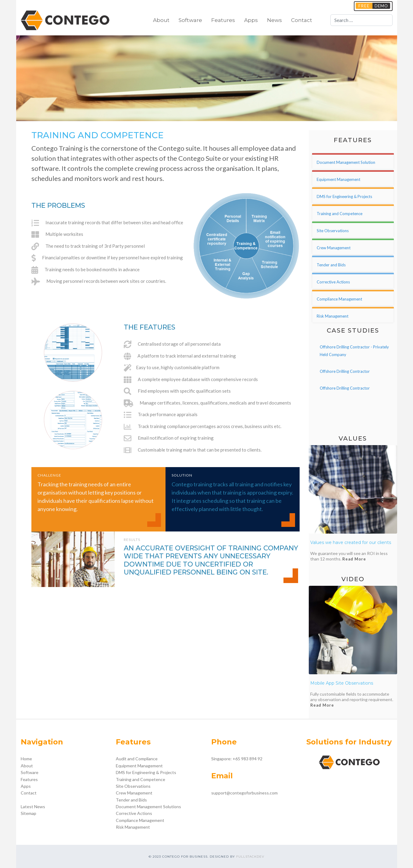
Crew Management (134, 793)
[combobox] (361, 20)
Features (223, 20)
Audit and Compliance (137, 759)
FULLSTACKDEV (250, 857)
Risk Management (133, 827)
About (161, 20)
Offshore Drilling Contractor (345, 371)
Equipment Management (139, 766)
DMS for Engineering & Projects (146, 772)
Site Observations (133, 786)
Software (190, 20)
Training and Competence (141, 779)
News (274, 20)
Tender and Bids (131, 800)
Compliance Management (140, 820)
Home (26, 759)
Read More (354, 559)
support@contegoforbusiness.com (244, 793)
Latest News (33, 807)
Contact (302, 20)
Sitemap (28, 813)
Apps (251, 20)
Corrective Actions (134, 813)
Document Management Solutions (148, 807)
